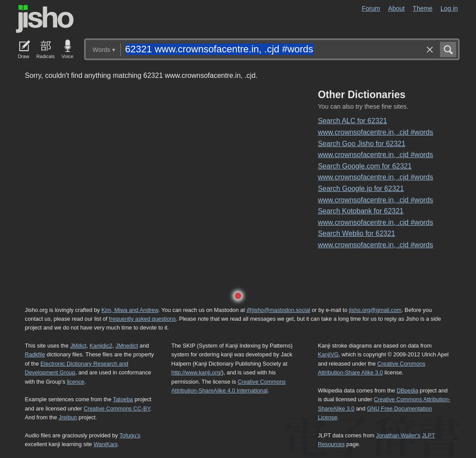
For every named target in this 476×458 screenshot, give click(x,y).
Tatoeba (123, 399)
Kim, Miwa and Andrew (130, 310)
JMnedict (127, 346)
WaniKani (105, 444)
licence (76, 382)
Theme (423, 8)
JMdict (78, 346)
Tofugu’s (130, 435)
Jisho (45, 19)
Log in (449, 8)
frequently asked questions (142, 319)
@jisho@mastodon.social (278, 310)
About (396, 8)
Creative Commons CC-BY (117, 409)
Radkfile (35, 354)
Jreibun (68, 417)
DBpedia (407, 390)
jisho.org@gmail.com (375, 310)
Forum (371, 8)
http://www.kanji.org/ (197, 372)
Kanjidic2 (101, 346)
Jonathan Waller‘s (398, 435)
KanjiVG (328, 354)
